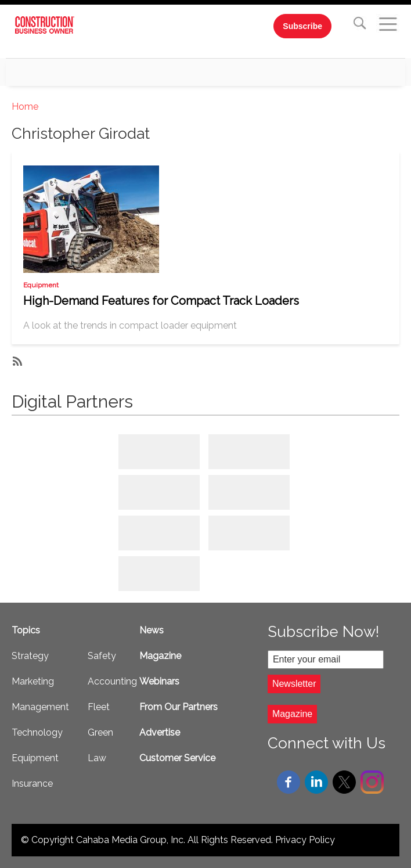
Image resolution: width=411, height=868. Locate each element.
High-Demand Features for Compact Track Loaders (161, 301)
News (152, 630)
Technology (37, 732)
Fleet (99, 707)
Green (100, 732)
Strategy (30, 656)
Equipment (41, 285)
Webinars (159, 681)
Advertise (160, 732)
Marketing (33, 681)
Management (40, 707)
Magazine (160, 656)
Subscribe (302, 26)
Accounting (112, 681)
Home (25, 107)
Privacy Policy (305, 840)
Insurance (32, 784)
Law (97, 758)
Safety (102, 656)
